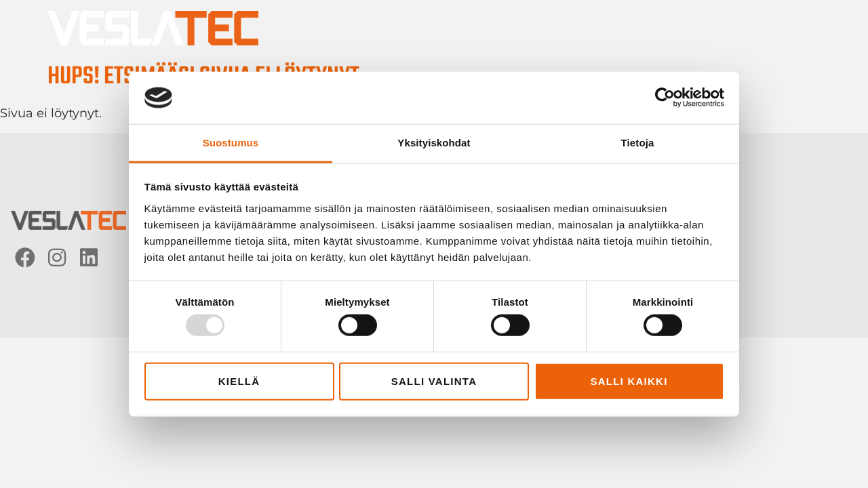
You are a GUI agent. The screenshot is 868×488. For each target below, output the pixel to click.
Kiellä (239, 381)
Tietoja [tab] (638, 143)
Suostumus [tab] (231, 143)
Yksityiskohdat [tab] (434, 143)
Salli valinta (434, 381)
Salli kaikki (629, 381)
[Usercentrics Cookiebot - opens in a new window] (665, 98)
